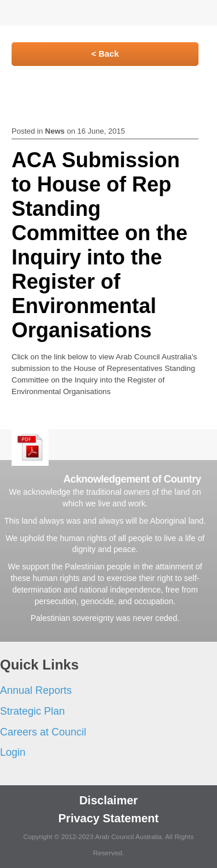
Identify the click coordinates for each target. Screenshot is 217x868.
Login (13, 752)
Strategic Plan (32, 711)
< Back (105, 54)
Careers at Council (43, 732)
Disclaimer (108, 800)
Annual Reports (36, 690)
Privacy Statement (108, 818)
